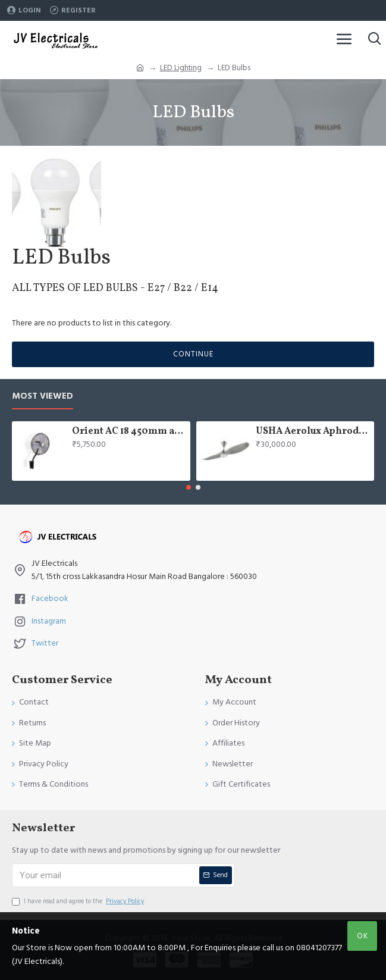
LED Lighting (181, 68)
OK (363, 936)
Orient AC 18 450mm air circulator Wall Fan (129, 432)
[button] (189, 487)
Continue (193, 354)
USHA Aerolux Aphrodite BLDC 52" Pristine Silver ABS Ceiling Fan (313, 432)
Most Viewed (43, 397)
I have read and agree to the (79, 901)
